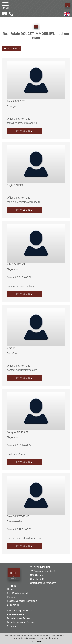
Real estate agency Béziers (20, 611)
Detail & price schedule (18, 593)
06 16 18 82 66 (23, 445)
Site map (11, 626)
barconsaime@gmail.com (21, 286)
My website (24, 131)
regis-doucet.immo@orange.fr (23, 202)
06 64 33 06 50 (23, 277)
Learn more (36, 642)
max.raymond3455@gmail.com (24, 538)
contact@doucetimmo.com (22, 370)
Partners (11, 597)
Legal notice (13, 605)
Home (10, 589)
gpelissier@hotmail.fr (19, 454)
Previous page (12, 48)
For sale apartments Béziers (21, 622)
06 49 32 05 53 (23, 529)
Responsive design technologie (22, 601)
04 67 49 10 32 (22, 119)
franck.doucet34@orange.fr (22, 123)
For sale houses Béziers (19, 618)
